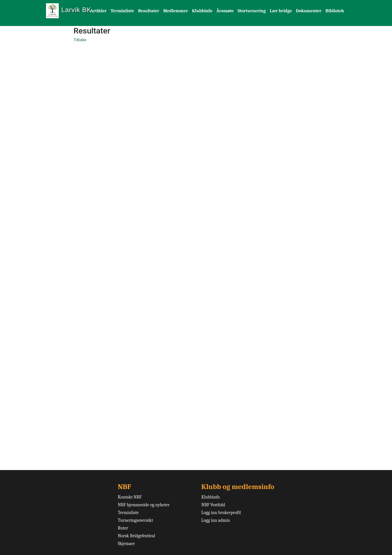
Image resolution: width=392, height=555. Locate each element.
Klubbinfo (202, 11)
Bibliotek (335, 11)
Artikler (98, 11)
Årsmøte (225, 11)
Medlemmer (176, 11)
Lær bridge (281, 11)
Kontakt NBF (130, 497)
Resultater (149, 11)
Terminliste (122, 11)
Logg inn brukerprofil (221, 513)
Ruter (123, 528)
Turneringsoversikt (135, 520)
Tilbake (80, 40)
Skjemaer (126, 544)
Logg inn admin (216, 520)
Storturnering (252, 11)
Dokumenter (309, 11)
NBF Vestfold (213, 505)
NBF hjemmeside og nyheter (144, 505)
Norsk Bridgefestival (136, 536)
